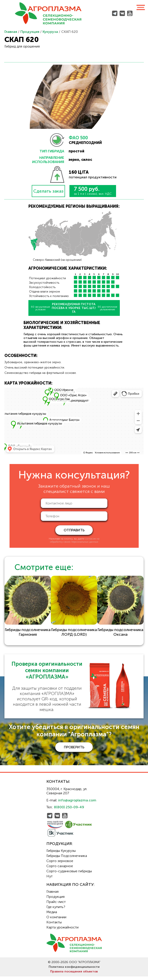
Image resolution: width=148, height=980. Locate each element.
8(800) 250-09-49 (69, 811)
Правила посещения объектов (74, 975)
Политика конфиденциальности (74, 970)
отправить (74, 530)
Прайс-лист (56, 905)
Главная (11, 32)
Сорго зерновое (60, 864)
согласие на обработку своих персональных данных (75, 540)
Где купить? (56, 910)
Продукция (30, 32)
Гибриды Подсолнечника (67, 859)
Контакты (54, 926)
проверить (74, 751)
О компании (56, 921)
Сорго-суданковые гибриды (69, 875)
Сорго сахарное (60, 869)
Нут (49, 880)
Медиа (52, 915)
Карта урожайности (62, 931)
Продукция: (60, 847)
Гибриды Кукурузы (61, 854)
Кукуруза (50, 32)
